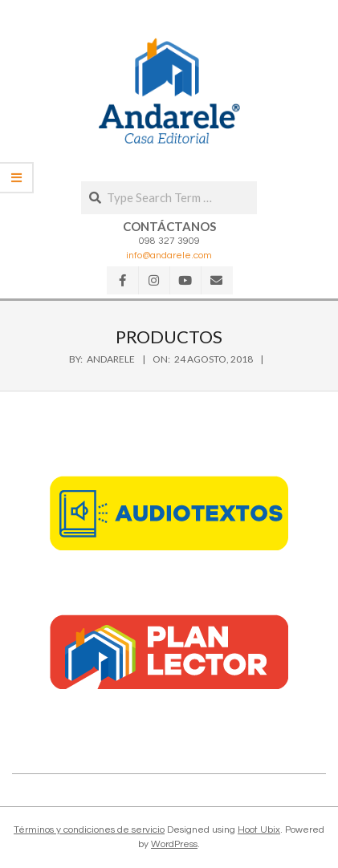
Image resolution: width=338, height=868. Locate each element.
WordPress (174, 844)
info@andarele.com (169, 256)
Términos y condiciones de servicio (89, 830)
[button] (169, 91)
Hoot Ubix (259, 830)
